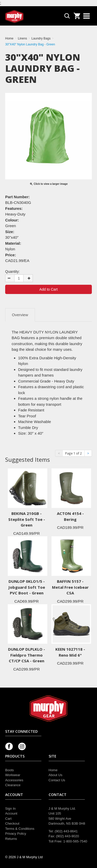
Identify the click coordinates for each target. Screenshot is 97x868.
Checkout (12, 823)
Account (11, 813)
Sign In (10, 809)
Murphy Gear (27, 17)
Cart (8, 819)
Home (53, 770)
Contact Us (57, 780)
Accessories (14, 780)
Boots (9, 770)
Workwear (13, 775)
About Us (55, 775)
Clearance (13, 785)
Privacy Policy (16, 834)
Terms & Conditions (20, 829)
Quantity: (12, 272)
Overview (20, 315)
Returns (11, 839)
